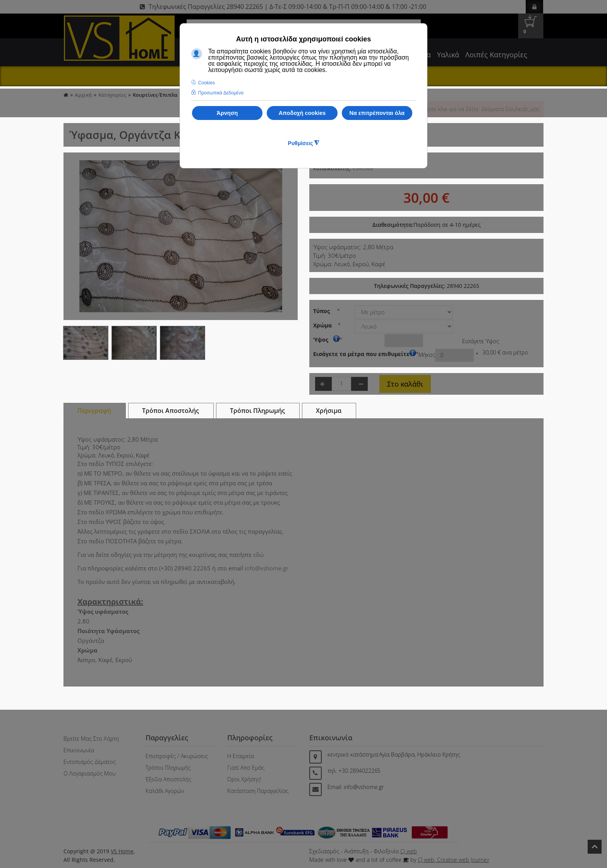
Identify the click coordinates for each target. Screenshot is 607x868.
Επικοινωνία (79, 750)
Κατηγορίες (112, 95)
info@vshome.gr (267, 568)
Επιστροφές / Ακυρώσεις (177, 756)
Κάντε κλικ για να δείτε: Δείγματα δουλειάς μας (481, 109)
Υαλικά (448, 55)
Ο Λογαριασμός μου (90, 773)
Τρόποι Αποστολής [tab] (171, 411)
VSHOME (363, 168)
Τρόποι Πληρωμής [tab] (257, 411)
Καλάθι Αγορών (165, 791)
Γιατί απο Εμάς (246, 768)
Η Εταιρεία (241, 756)
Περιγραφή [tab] (94, 411)
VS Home (122, 851)
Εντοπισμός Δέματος (90, 762)
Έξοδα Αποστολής (168, 779)
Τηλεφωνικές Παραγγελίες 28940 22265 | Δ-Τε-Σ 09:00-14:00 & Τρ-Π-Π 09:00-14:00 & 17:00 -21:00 (287, 7)
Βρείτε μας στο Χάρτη (91, 739)
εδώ (259, 555)
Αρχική (83, 95)
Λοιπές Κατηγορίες (496, 55)
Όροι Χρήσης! (244, 779)
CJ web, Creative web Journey (453, 860)
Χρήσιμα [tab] (329, 411)
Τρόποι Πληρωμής (168, 768)
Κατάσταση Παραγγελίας (258, 791)
